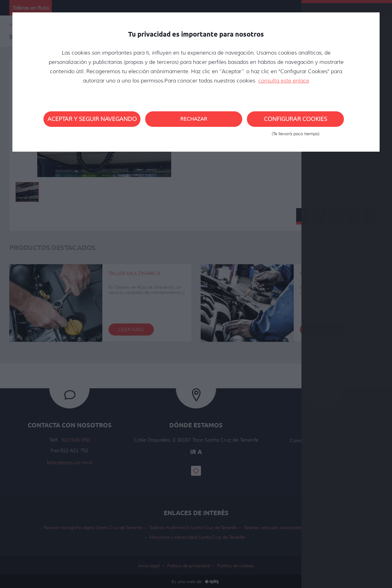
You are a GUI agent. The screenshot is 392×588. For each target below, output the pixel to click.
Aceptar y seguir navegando (92, 119)
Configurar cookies (295, 121)
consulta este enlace (284, 81)
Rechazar (194, 119)
